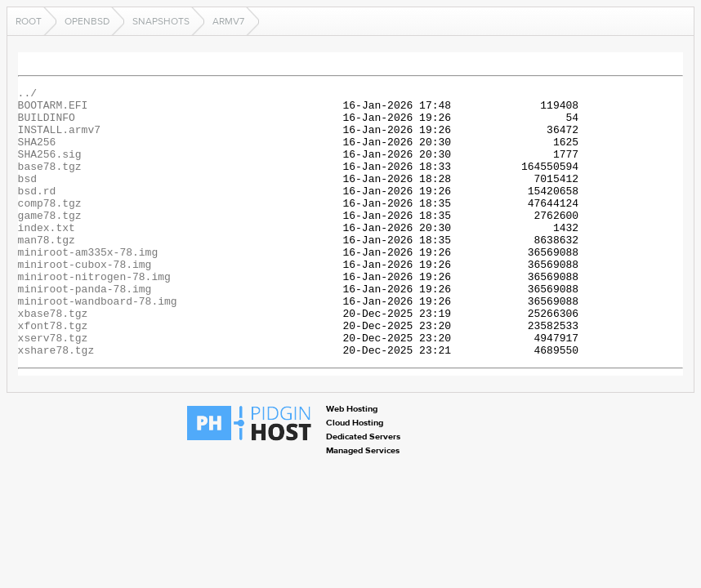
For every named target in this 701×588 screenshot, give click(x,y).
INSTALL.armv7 (59, 139)
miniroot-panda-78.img (85, 330)
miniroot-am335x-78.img (88, 286)
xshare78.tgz (56, 403)
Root (29, 21)
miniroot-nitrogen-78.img (94, 315)
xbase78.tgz (53, 359)
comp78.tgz (50, 227)
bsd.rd (37, 212)
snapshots (161, 21)
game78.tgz (50, 242)
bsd (27, 198)
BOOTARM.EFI (53, 109)
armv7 (228, 21)
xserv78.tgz (53, 389)
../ (27, 95)
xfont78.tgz (53, 374)
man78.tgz (47, 271)
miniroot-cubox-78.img (85, 301)
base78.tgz (50, 183)
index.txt (47, 256)
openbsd (87, 21)
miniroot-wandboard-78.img (98, 345)
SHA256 (37, 154)
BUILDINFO (47, 124)
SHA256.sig (50, 168)
